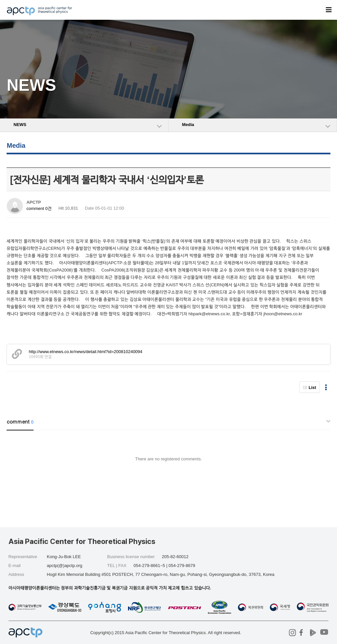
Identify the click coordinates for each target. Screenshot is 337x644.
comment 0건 (39, 208)
